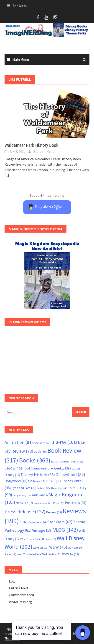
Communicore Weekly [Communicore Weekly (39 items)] (51, 468)
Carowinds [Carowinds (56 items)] (17, 468)
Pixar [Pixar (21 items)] (59, 503)
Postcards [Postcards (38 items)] (76, 503)
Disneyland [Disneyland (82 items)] (70, 474)
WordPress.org (20, 602)
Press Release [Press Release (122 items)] (25, 511)
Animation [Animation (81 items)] (19, 442)
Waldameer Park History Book (31, 145)
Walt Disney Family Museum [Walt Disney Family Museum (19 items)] (39, 539)
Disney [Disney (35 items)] (12, 475)
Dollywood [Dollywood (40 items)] (16, 481)
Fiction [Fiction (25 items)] (44, 488)
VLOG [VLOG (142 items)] (66, 530)
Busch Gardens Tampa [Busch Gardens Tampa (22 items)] (67, 461)
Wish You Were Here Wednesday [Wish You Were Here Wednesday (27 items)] (39, 554)
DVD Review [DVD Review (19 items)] (37, 481)
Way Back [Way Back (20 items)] (41, 548)
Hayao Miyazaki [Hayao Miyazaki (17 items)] (61, 488)
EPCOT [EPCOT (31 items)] (53, 481)
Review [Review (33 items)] (54, 512)
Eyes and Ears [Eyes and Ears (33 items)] (24, 488)
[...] (7, 175)
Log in (14, 581)
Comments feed (21, 595)
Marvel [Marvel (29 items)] (23, 503)
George (38, 151)
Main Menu (21, 59)
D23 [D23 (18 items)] (76, 469)
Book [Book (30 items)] (40, 452)
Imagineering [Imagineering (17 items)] (22, 495)
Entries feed (18, 588)
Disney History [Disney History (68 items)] (38, 475)
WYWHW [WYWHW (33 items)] (71, 554)
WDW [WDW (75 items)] (58, 547)
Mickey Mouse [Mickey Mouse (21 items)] (42, 503)
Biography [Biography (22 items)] (42, 443)
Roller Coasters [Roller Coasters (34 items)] (33, 522)
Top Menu (20, 6)
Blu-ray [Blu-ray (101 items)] (64, 442)
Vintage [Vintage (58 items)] (42, 530)
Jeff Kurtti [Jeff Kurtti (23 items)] (40, 495)
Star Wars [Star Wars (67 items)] (60, 522)
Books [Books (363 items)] (35, 460)
